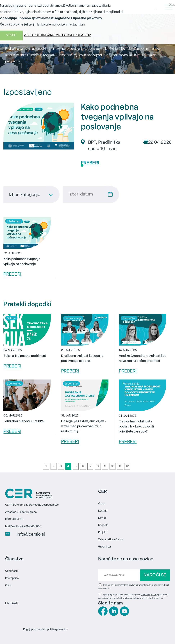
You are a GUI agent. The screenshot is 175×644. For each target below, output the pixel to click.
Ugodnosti (11, 571)
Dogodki (103, 525)
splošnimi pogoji (148, 595)
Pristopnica (12, 578)
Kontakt (103, 511)
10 (113, 466)
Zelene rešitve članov (111, 540)
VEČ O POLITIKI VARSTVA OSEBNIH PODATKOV (57, 35)
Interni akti (12, 603)
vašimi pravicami (123, 598)
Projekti (103, 533)
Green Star (105, 547)
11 (120, 466)
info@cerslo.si (31, 535)
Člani (8, 586)
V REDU (11, 35)
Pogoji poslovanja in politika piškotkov (46, 630)
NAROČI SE (155, 575)
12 (127, 466)
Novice (102, 518)
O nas (102, 504)
